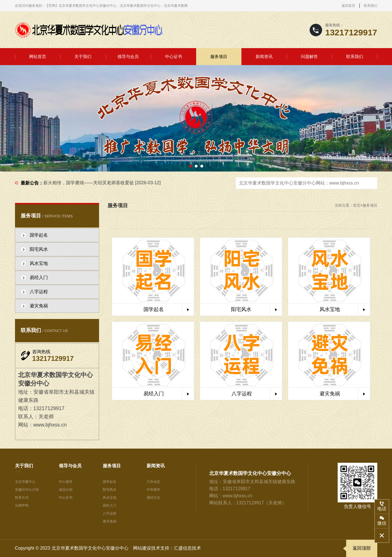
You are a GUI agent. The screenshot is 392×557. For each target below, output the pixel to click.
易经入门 (110, 505)
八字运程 (110, 513)
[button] (190, 166)
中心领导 (66, 482)
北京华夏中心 (25, 482)
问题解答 (309, 56)
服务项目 (219, 56)
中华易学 (153, 490)
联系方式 (22, 498)
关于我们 (83, 56)
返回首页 (348, 6)
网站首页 (38, 56)
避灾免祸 (110, 521)
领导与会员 (128, 56)
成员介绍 (66, 490)
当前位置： (344, 205)
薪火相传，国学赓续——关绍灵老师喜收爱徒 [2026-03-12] (102, 183)
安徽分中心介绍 (27, 490)
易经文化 (153, 498)
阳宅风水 (110, 490)
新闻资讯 (264, 56)
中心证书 (173, 56)
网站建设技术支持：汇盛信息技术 (167, 548)
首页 (357, 205)
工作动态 (153, 482)
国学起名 (110, 482)
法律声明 (22, 505)
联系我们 (370, 6)
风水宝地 (110, 498)
